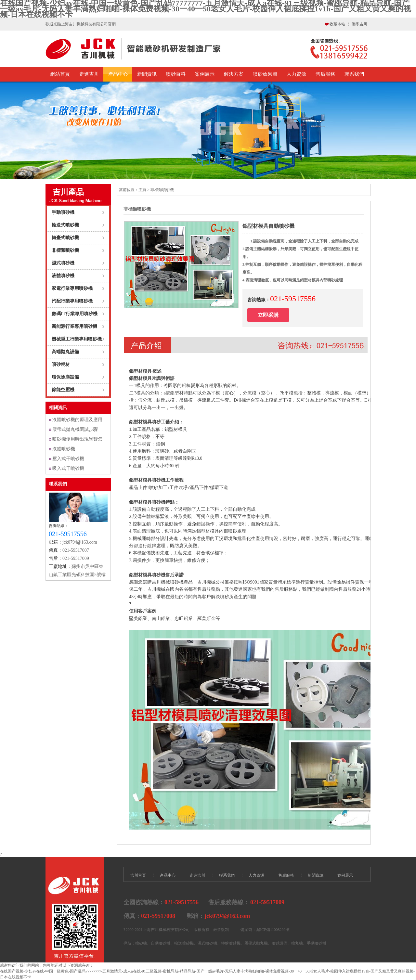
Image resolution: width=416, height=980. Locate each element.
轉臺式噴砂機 (65, 238)
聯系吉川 (359, 24)
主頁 (142, 190)
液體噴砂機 (63, 276)
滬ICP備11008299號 (273, 930)
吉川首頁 (138, 875)
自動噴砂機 (161, 943)
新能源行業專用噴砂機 (74, 326)
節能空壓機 (63, 390)
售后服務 (325, 74)
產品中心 (118, 74)
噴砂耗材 (61, 364)
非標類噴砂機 (65, 250)
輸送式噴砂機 (65, 225)
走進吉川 (89, 74)
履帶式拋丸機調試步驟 (75, 429)
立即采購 (268, 315)
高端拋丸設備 (65, 352)
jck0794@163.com (80, 542)
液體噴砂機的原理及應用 (77, 420)
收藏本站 (337, 24)
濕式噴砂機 (63, 263)
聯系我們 (354, 74)
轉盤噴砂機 (231, 943)
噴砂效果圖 (265, 74)
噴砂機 (141, 943)
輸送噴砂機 (184, 943)
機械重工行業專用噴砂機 (77, 339)
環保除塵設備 (65, 377)
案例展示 (205, 74)
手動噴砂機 (63, 212)
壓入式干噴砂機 (68, 459)
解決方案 (234, 74)
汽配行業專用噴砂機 (72, 301)
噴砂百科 (176, 74)
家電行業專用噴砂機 (72, 288)
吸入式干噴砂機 (68, 468)
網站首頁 (60, 74)
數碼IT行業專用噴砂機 (75, 314)
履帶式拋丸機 (256, 943)
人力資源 (296, 74)
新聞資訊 (147, 74)
